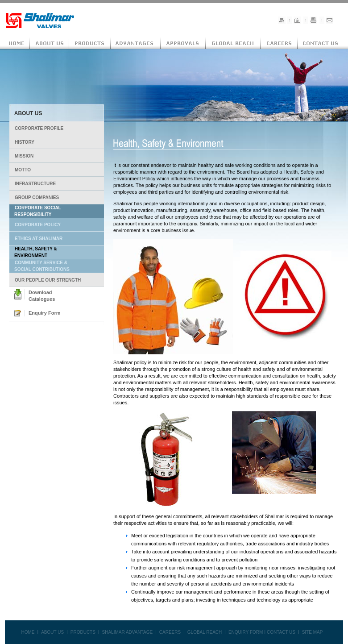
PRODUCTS (83, 632)
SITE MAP (313, 632)
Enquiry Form (45, 313)
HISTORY (25, 142)
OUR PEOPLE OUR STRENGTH (48, 280)
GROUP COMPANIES (37, 197)
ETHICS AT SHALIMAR (39, 239)
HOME (28, 632)
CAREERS (170, 632)
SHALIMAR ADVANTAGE (128, 632)
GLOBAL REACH (205, 632)
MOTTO (23, 170)
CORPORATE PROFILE (39, 128)
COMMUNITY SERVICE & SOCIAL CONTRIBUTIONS (39, 266)
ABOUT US (52, 632)
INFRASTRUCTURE (35, 184)
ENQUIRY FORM (246, 632)
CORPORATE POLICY (38, 225)
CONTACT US (281, 632)
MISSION (24, 156)
